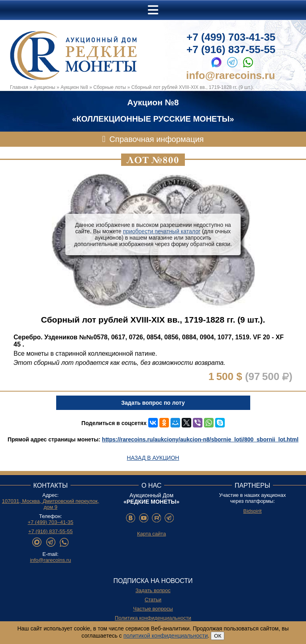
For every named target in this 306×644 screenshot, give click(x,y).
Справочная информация (157, 139)
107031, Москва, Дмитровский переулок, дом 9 (51, 504)
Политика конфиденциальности (153, 618)
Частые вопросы (153, 609)
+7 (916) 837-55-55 (231, 49)
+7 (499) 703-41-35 (231, 37)
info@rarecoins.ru (230, 75)
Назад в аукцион (153, 458)
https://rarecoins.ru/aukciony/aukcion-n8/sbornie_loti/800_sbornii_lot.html (200, 439)
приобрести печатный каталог (162, 231)
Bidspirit (252, 511)
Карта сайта (151, 534)
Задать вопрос (153, 590)
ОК (218, 636)
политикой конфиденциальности (166, 636)
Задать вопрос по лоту (153, 403)
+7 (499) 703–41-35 (50, 522)
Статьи (153, 600)
